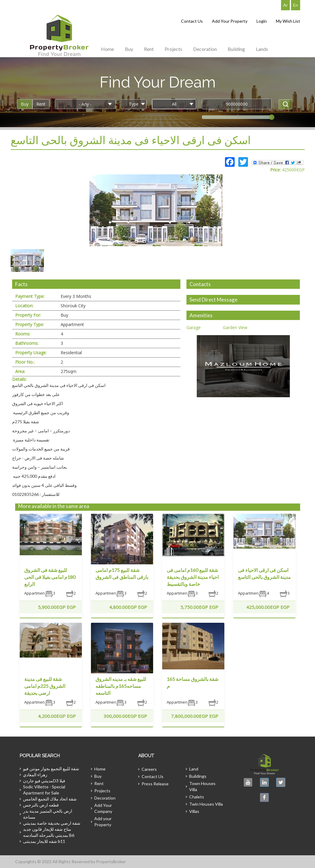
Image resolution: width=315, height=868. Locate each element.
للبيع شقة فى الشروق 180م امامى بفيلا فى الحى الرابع (50, 577)
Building (236, 49)
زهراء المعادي (35, 775)
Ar (285, 5)
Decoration (205, 49)
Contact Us (192, 21)
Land (194, 769)
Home (107, 49)
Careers (149, 769)
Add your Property (103, 822)
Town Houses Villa (202, 786)
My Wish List (288, 21)
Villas (194, 811)
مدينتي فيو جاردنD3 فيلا (44, 781)
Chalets (197, 797)
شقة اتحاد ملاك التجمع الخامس (50, 799)
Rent (149, 49)
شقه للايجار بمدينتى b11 (44, 841)
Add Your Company (103, 808)
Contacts (200, 284)
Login (262, 21)
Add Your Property (230, 21)
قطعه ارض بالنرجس (41, 805)
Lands (262, 49)
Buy (129, 49)
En (296, 5)
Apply (285, 104)
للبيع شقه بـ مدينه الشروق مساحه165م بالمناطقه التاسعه (121, 686)
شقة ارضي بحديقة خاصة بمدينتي (52, 823)
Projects (173, 49)
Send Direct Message (213, 300)
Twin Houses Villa (206, 804)
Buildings (198, 776)
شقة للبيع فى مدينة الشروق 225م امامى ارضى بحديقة (45, 686)
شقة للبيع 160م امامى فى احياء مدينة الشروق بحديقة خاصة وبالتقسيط (193, 577)
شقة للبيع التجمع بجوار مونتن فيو (51, 769)
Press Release (155, 784)
